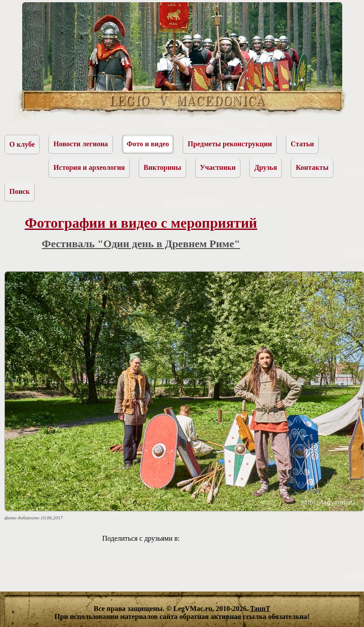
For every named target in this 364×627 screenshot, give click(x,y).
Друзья (266, 167)
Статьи (302, 144)
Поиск (20, 191)
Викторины (162, 167)
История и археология (89, 167)
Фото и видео (148, 144)
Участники (218, 167)
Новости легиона (81, 144)
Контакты (312, 167)
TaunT (260, 609)
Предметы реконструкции (230, 144)
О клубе (22, 144)
